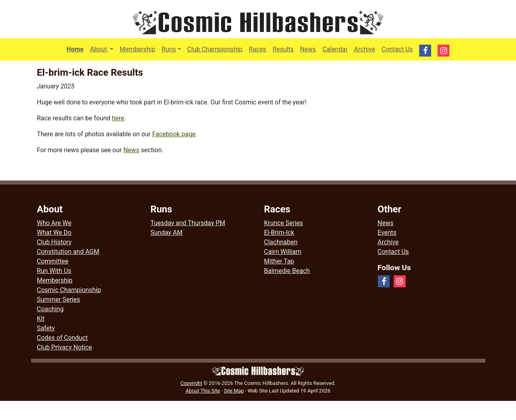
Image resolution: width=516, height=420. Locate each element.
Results (283, 49)
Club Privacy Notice (65, 347)
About (103, 49)
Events (387, 233)
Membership (137, 49)
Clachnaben (281, 242)
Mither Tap (279, 261)
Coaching (50, 309)
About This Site (203, 391)
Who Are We (54, 223)
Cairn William (283, 252)
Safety (46, 328)
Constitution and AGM (68, 252)
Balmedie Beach (287, 271)
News (308, 49)
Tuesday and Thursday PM (188, 223)
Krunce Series (284, 223)
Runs (169, 49)
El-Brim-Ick (279, 233)
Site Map (234, 391)
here (118, 118)
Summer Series (59, 299)
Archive (365, 49)
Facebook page (174, 134)
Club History (54, 242)
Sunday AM (167, 233)
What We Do (54, 233)
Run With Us (54, 271)
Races (257, 49)
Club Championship (215, 49)
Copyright (191, 383)
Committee (53, 261)
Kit (41, 319)
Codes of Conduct (63, 338)
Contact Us (397, 49)
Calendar (335, 49)
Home (75, 49)
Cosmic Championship (69, 290)
